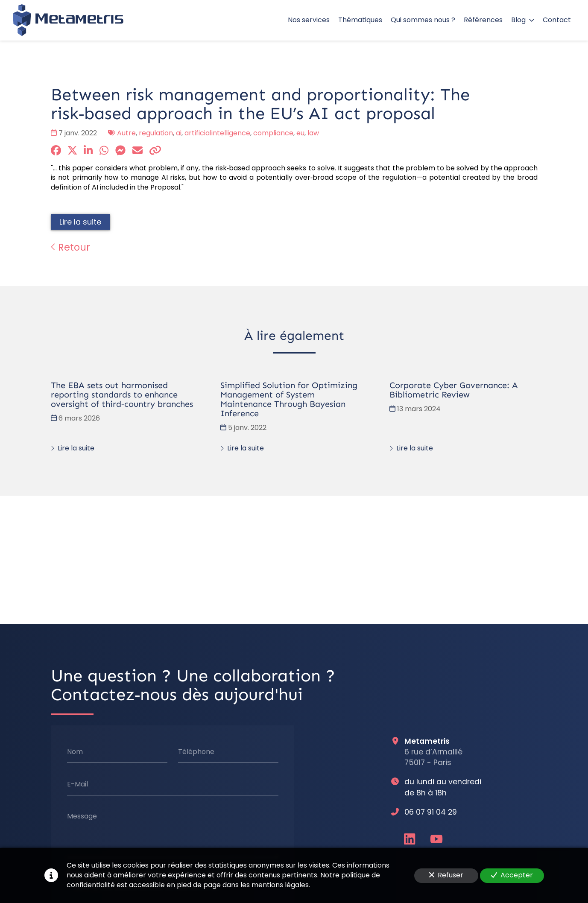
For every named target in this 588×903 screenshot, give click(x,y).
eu (300, 133)
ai (179, 133)
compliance (273, 133)
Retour (70, 247)
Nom (75, 752)
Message (82, 816)
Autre (126, 133)
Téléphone (196, 752)
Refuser (446, 875)
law (313, 133)
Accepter (512, 875)
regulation (156, 133)
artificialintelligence (217, 133)
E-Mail (77, 784)
